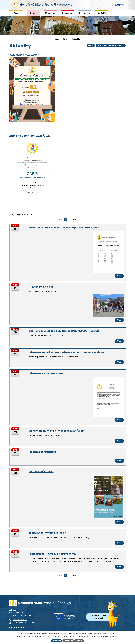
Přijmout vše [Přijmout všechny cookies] (56, 641)
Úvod (16, 13)
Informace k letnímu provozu (46, 373)
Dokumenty (67, 13)
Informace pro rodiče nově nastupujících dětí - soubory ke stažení (67, 352)
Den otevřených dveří (41, 471)
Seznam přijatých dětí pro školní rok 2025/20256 (57, 431)
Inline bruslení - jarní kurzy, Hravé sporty (52, 554)
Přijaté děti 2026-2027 (27, 215)
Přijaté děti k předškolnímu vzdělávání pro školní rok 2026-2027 (66, 228)
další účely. (111, 634)
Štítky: (12, 214)
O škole (33, 13)
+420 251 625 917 (20, 621)
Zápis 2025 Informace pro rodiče (47, 533)
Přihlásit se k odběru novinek (110, 45)
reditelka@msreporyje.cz (23, 624)
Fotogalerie (85, 13)
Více (119, 276)
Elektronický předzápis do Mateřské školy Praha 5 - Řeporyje (64, 331)
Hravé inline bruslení (41, 287)
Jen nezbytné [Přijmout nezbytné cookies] (68, 641)
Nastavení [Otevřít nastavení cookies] (80, 641)
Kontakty (102, 13)
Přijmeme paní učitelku (42, 452)
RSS (90, 45)
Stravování (50, 13)
